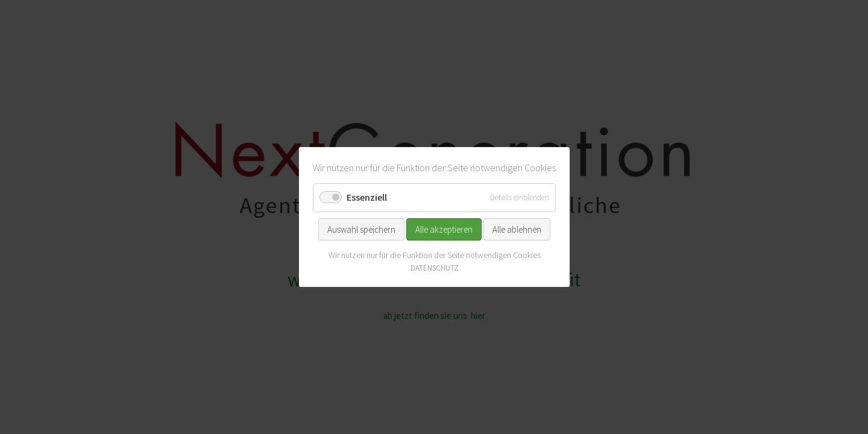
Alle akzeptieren (444, 229)
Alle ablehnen (517, 229)
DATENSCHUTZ (434, 268)
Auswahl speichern (361, 229)
